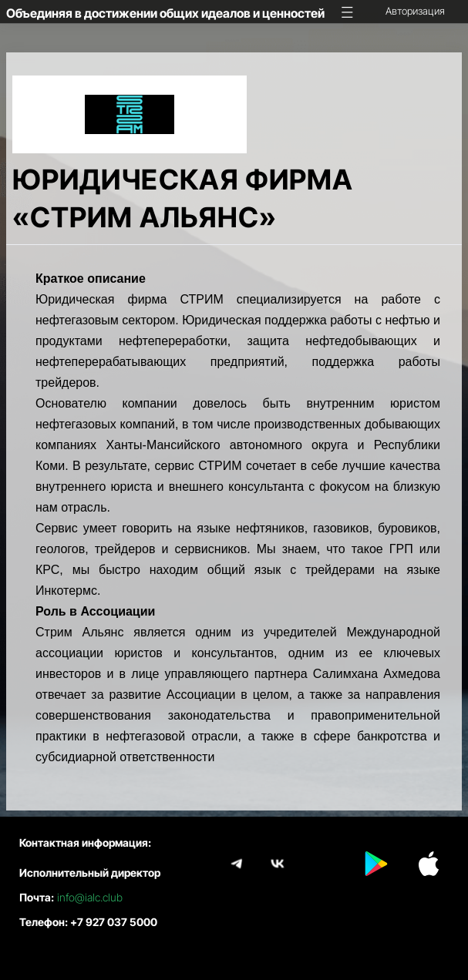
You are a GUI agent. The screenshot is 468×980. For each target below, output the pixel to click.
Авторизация (415, 11)
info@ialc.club (90, 897)
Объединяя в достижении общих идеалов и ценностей (165, 13)
